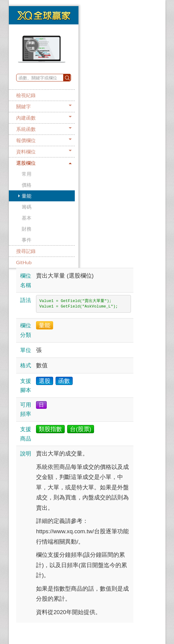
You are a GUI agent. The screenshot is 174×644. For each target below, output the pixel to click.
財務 (27, 229)
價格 (27, 185)
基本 (27, 218)
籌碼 (27, 207)
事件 (27, 240)
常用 (27, 174)
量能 (27, 196)
